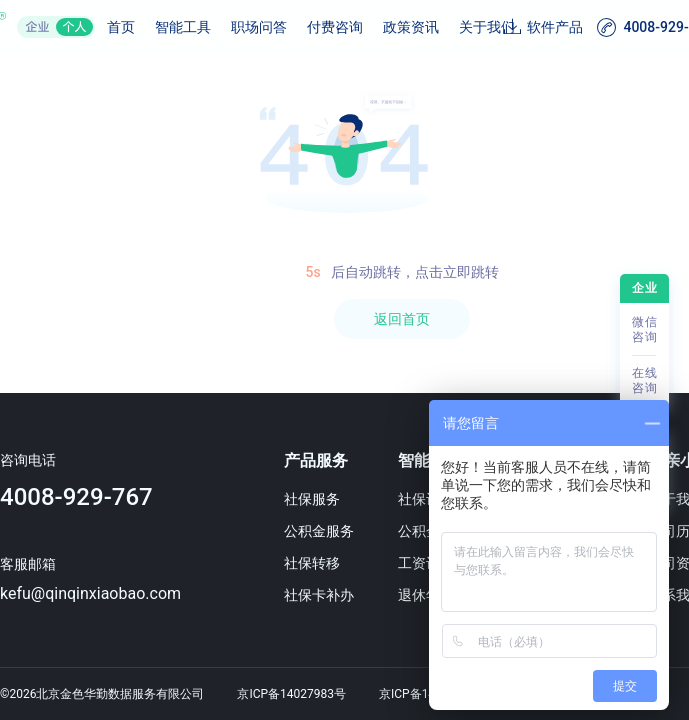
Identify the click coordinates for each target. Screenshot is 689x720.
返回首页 (402, 319)
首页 (121, 27)
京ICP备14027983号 (291, 694)
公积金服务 (319, 531)
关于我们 (487, 27)
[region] (344, 388)
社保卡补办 (319, 595)
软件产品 (555, 27)
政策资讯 (411, 27)
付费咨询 (335, 27)
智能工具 (183, 27)
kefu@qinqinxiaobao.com (90, 593)
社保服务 (312, 499)
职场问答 (259, 27)
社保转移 (312, 563)
